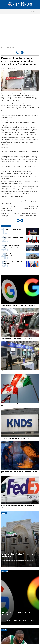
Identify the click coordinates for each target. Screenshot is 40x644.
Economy (10, 45)
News (3, 45)
